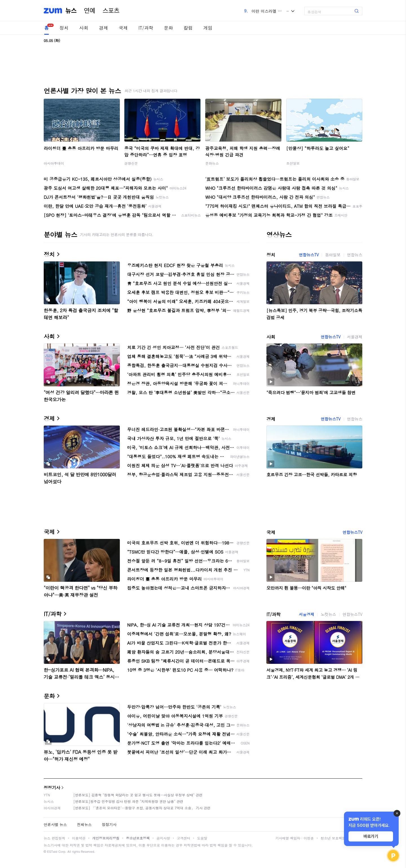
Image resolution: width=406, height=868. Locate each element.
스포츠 (111, 11)
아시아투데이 (54, 163)
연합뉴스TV (309, 255)
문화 (168, 28)
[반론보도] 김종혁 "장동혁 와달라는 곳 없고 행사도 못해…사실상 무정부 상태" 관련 (138, 795)
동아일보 (333, 255)
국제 (123, 28)
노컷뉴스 (328, 614)
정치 (64, 28)
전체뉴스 (84, 824)
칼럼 (188, 28)
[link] (400, 9)
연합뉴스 (355, 255)
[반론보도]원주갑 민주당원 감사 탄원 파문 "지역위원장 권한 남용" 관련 (128, 801)
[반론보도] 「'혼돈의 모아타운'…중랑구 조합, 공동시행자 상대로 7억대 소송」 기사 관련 (142, 808)
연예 (90, 11)
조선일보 (293, 163)
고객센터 (184, 838)
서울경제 (355, 337)
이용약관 (79, 838)
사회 (84, 28)
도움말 (202, 838)
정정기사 (52, 787)
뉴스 (71, 11)
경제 (103, 28)
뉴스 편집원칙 (54, 838)
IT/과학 (146, 28)
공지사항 (163, 838)
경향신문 (131, 163)
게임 (208, 28)
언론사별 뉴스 (55, 824)
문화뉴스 (212, 163)
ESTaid (52, 852)
